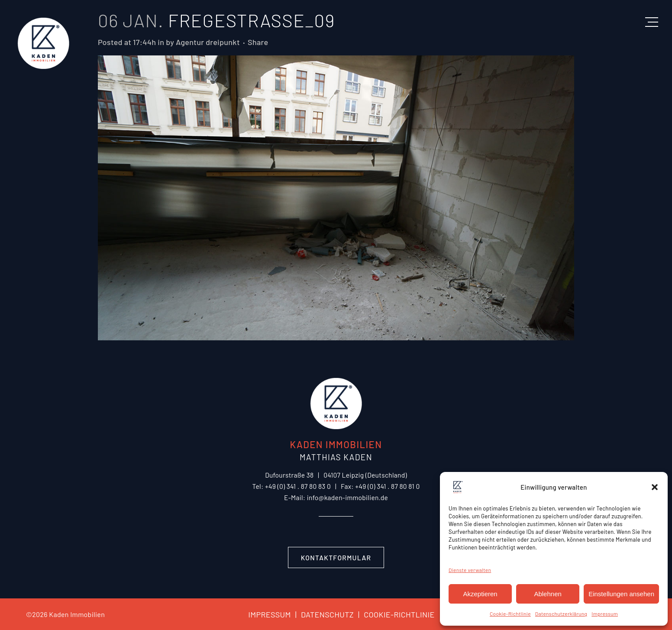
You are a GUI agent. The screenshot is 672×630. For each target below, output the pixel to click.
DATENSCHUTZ (322, 614)
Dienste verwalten (470, 570)
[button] (655, 487)
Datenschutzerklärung (561, 614)
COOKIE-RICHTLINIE (394, 614)
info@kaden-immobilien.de (347, 497)
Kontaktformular (336, 557)
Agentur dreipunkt (208, 42)
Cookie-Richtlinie (510, 614)
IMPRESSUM (269, 614)
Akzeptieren (480, 594)
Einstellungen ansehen (621, 594)
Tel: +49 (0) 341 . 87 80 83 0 (291, 486)
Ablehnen (548, 594)
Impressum (605, 614)
